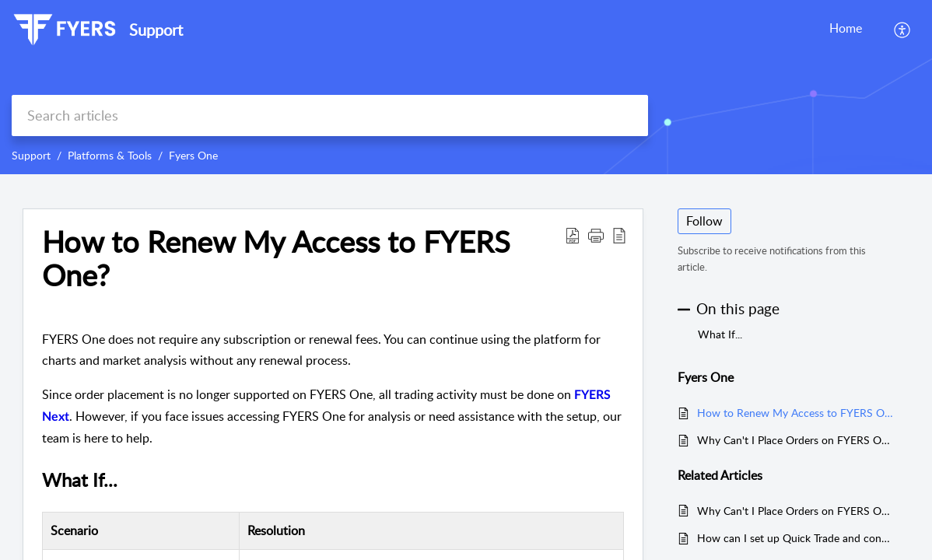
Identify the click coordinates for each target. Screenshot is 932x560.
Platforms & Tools (110, 155)
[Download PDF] (573, 235)
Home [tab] (846, 28)
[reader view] (619, 235)
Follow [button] (704, 221)
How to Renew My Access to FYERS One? (276, 259)
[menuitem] (903, 30)
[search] (330, 115)
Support (31, 155)
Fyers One (193, 155)
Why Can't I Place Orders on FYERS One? (795, 440)
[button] (596, 235)
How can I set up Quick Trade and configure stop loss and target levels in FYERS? (795, 538)
